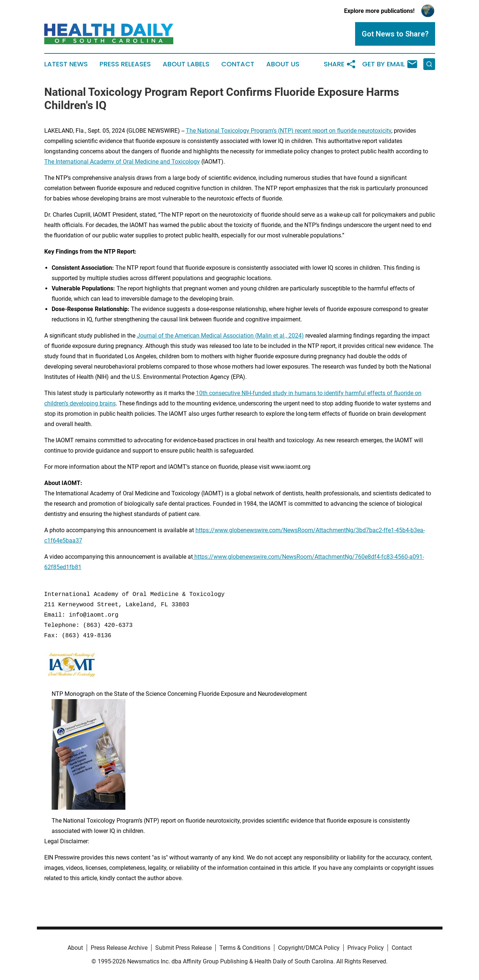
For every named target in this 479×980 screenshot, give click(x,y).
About (75, 948)
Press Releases (125, 64)
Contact (238, 64)
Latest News (66, 64)
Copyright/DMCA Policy (309, 948)
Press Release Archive (119, 948)
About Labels (186, 64)
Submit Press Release (183, 948)
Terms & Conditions (245, 948)
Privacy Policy (366, 948)
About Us (283, 64)
